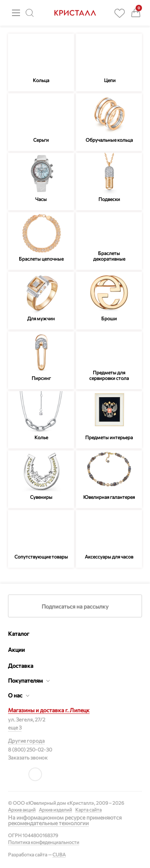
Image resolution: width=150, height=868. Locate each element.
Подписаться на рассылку (75, 606)
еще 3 (15, 727)
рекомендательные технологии (48, 823)
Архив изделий (55, 810)
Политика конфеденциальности (44, 842)
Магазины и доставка (49, 710)
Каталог (19, 634)
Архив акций (22, 810)
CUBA (59, 854)
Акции (16, 650)
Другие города (26, 741)
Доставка (21, 666)
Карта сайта (88, 810)
